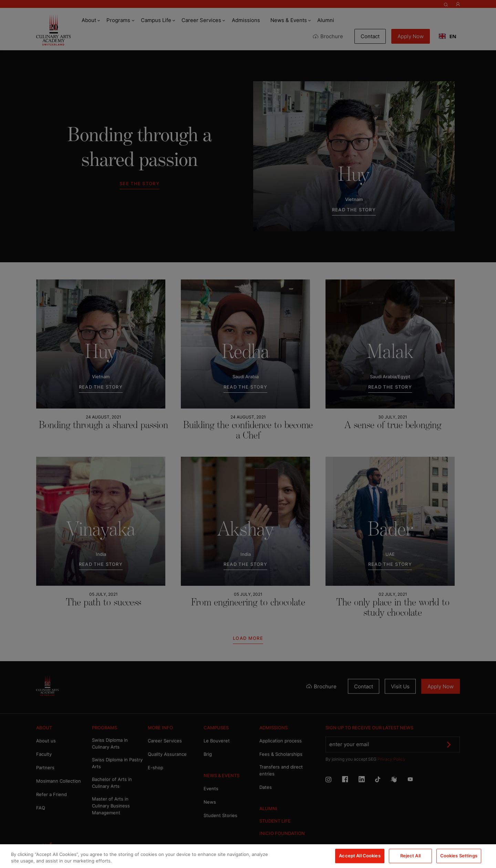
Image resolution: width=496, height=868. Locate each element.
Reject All (410, 856)
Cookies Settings (459, 856)
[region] (248, 856)
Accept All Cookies (360, 856)
